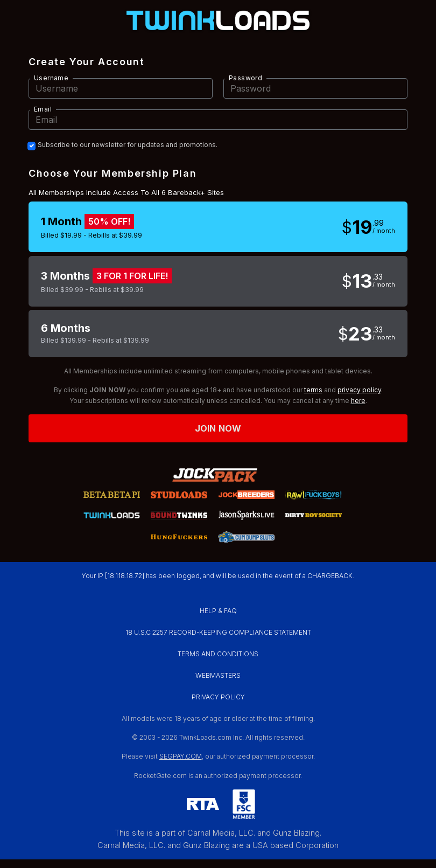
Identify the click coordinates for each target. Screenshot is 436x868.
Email (43, 109)
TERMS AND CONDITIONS (218, 654)
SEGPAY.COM (181, 756)
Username (51, 78)
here (358, 401)
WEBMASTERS (218, 675)
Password (245, 78)
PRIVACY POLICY (218, 697)
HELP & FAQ (218, 611)
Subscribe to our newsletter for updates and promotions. (128, 145)
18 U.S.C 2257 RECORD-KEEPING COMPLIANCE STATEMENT (218, 632)
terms (313, 390)
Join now (218, 428)
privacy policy (359, 390)
